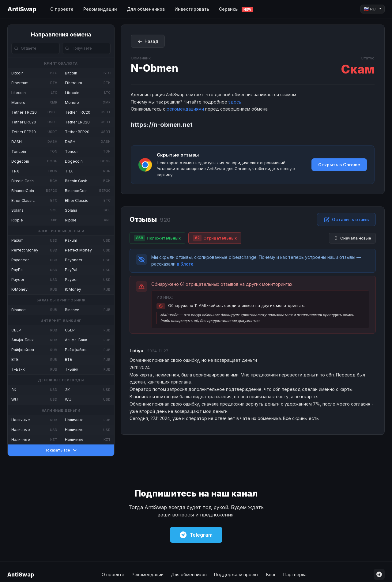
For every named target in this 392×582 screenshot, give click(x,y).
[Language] (373, 9)
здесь (235, 102)
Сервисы (236, 9)
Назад (148, 41)
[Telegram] (379, 574)
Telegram (196, 535)
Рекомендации (100, 9)
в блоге (185, 264)
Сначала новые (352, 238)
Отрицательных (215, 238)
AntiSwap (22, 9)
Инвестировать (192, 9)
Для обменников (146, 9)
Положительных (157, 238)
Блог (271, 574)
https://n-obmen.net (162, 125)
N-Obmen (155, 68)
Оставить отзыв (346, 220)
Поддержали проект (236, 574)
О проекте (62, 9)
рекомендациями (185, 109)
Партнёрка (295, 574)
